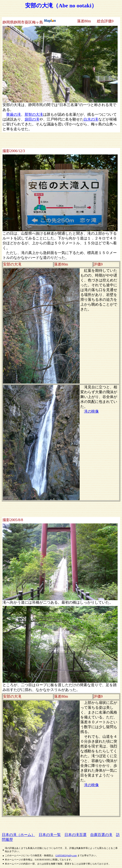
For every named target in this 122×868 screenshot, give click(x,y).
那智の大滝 (34, 114)
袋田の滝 (32, 119)
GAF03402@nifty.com (66, 855)
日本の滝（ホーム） (18, 835)
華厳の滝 (14, 114)
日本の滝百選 (76, 835)
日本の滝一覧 (50, 835)
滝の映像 (91, 411)
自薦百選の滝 (101, 835)
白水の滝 (91, 119)
